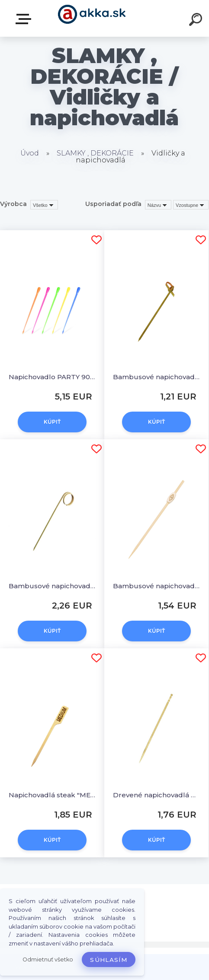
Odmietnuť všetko (48, 959)
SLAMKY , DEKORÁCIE (95, 153)
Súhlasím (109, 960)
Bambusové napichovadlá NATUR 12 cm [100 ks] (156, 586)
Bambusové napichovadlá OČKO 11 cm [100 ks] (52, 586)
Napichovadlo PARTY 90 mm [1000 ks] (52, 377)
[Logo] (92, 18)
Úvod (30, 153)
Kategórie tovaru (25, 19)
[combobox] (158, 205)
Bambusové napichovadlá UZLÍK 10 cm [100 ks (156, 377)
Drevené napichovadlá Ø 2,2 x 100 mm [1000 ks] (156, 795)
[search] (197, 21)
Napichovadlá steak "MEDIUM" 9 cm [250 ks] (52, 795)
